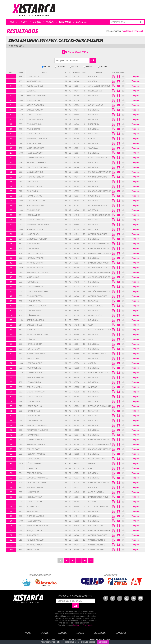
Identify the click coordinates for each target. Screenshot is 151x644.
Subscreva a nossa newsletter (75, 596)
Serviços (37, 22)
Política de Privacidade (83, 625)
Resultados (65, 22)
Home (11, 22)
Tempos (135, 76)
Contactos (81, 22)
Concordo (103, 642)
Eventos (23, 22)
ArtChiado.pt (105, 640)
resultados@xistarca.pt (132, 31)
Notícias (50, 22)
